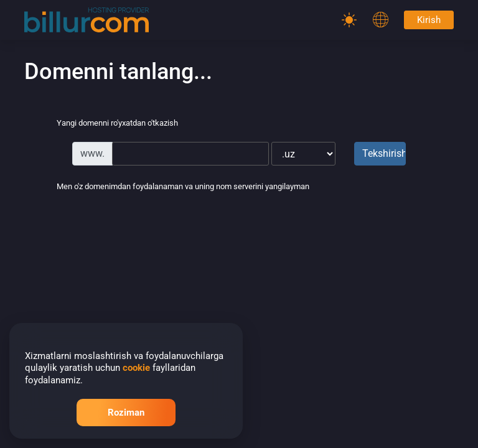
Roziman (126, 413)
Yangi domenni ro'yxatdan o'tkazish (107, 124)
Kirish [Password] (429, 20)
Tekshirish (384, 153)
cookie (136, 368)
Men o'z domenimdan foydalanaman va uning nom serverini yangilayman (173, 187)
